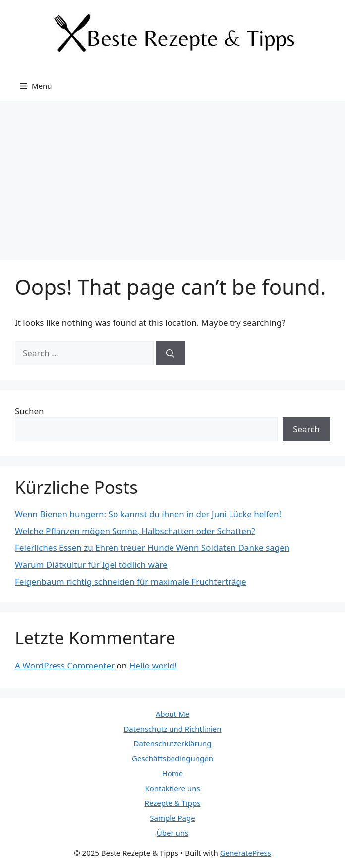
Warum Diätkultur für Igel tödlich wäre (91, 565)
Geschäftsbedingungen (172, 758)
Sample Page (172, 818)
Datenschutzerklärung (173, 743)
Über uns (172, 833)
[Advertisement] (172, 175)
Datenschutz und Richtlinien (172, 729)
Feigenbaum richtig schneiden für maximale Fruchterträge (130, 581)
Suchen (29, 411)
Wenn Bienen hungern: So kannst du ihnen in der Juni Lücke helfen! (148, 514)
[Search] (170, 353)
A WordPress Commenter (65, 665)
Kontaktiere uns (172, 788)
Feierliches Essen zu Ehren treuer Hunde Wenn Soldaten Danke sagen (152, 548)
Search (306, 429)
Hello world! (153, 665)
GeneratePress (246, 853)
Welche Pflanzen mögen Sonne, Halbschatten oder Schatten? (135, 531)
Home (173, 773)
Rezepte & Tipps (173, 803)
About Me (173, 714)
